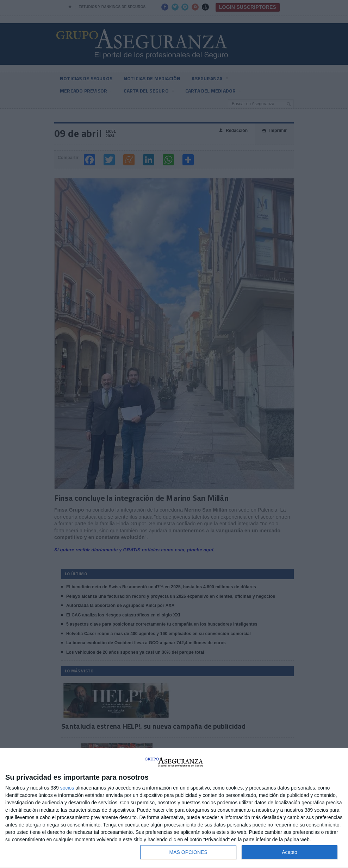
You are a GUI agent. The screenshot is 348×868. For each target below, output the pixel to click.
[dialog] (174, 808)
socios (67, 788)
